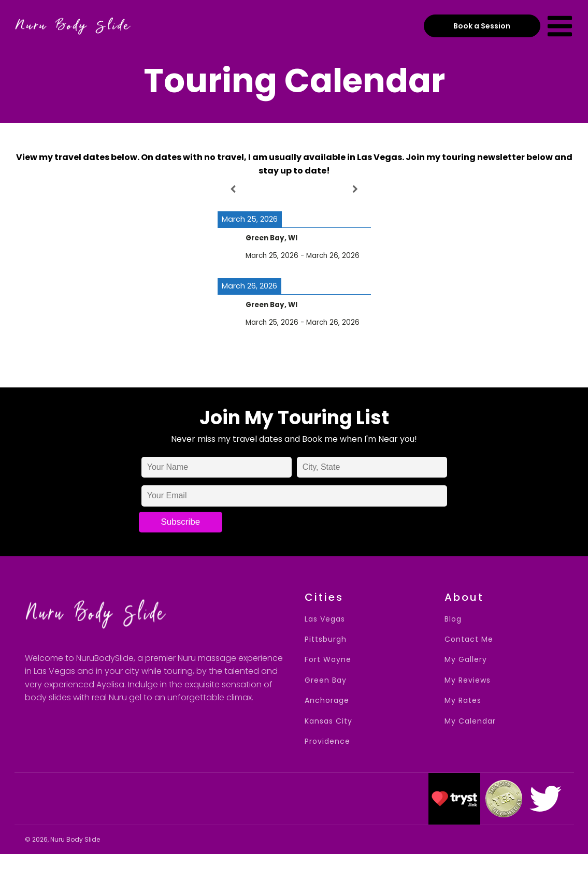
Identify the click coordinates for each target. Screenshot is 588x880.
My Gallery (466, 660)
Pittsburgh (326, 639)
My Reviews (468, 680)
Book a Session (482, 26)
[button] (454, 799)
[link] (546, 799)
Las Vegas (325, 619)
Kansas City (328, 721)
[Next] (355, 189)
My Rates (463, 701)
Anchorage (327, 701)
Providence (327, 741)
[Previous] (233, 189)
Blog (453, 619)
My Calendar (470, 721)
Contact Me (469, 639)
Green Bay (326, 680)
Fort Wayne (328, 660)
